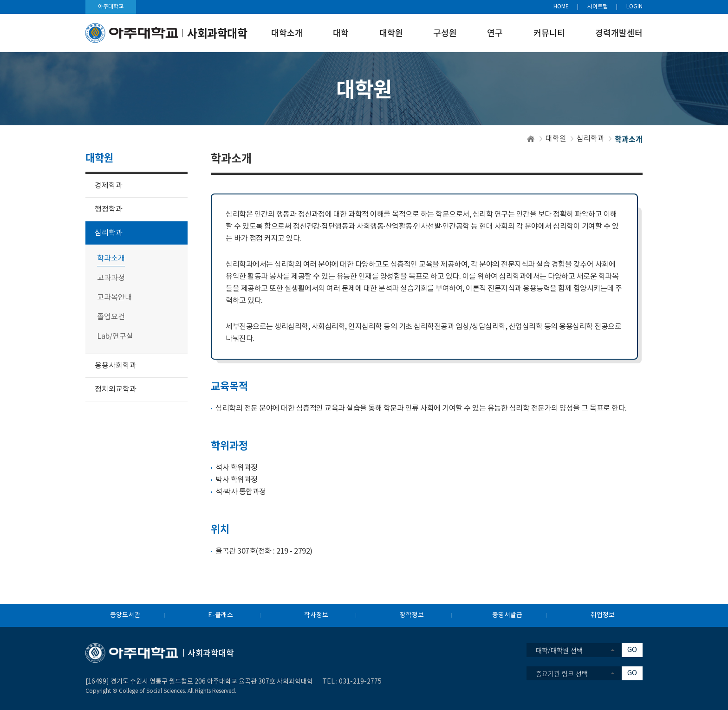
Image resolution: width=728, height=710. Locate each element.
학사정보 (316, 615)
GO (632, 650)
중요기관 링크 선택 (562, 673)
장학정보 (412, 615)
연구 (495, 33)
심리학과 (591, 139)
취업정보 (603, 615)
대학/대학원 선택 (559, 650)
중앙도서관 (125, 615)
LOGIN (634, 7)
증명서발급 (507, 615)
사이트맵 (598, 7)
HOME (561, 7)
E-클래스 (221, 615)
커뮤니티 (549, 33)
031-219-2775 (360, 682)
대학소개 (287, 33)
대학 (341, 33)
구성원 (445, 33)
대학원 (391, 33)
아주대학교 (111, 7)
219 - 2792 (293, 551)
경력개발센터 (619, 33)
